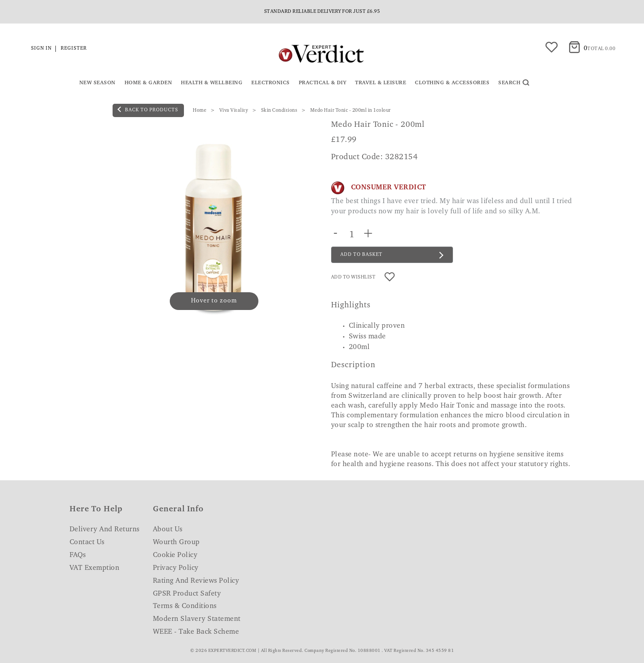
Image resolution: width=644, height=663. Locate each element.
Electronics (271, 83)
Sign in (41, 49)
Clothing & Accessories (452, 83)
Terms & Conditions (185, 606)
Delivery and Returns (105, 530)
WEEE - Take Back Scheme (196, 632)
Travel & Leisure (381, 83)
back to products (148, 110)
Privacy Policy (176, 568)
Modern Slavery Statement (197, 619)
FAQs (78, 555)
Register (74, 49)
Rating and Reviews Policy (196, 581)
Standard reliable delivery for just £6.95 (322, 12)
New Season (98, 83)
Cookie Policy (175, 555)
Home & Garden (148, 83)
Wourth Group (176, 542)
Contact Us (87, 542)
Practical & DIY (323, 83)
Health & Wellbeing (212, 83)
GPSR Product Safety (187, 594)
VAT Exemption (95, 568)
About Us (168, 530)
